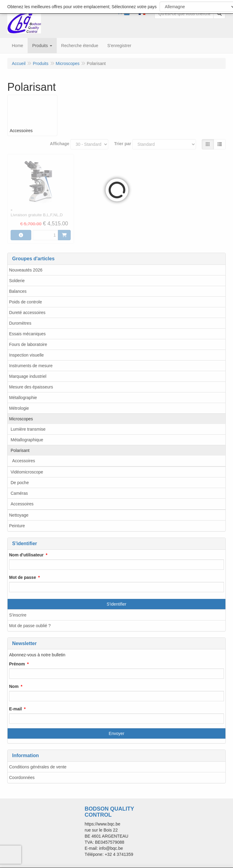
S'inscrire (18, 615)
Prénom (17, 664)
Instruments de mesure (31, 366)
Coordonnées (22, 777)
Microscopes (21, 419)
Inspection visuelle (26, 355)
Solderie (17, 281)
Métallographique (27, 440)
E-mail (15, 709)
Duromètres (20, 323)
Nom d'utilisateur (26, 555)
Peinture (17, 526)
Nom (14, 686)
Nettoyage (19, 515)
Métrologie (19, 408)
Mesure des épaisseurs (31, 387)
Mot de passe (23, 577)
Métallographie (23, 398)
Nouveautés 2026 (26, 270)
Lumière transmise (28, 429)
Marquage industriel (28, 376)
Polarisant (20, 450)
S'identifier (117, 604)
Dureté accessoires (27, 313)
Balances (18, 291)
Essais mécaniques (27, 334)
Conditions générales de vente (38, 767)
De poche (20, 483)
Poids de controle (25, 302)
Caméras (19, 493)
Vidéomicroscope (27, 472)
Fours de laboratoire (28, 344)
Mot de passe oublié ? (30, 626)
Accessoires (24, 461)
